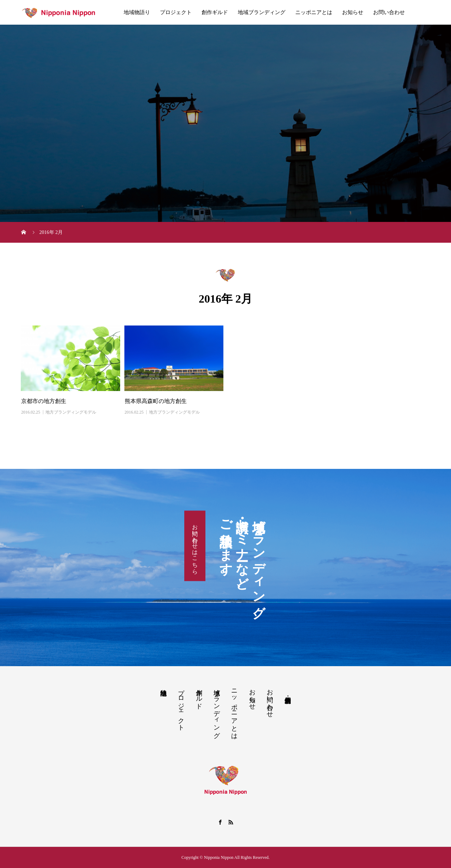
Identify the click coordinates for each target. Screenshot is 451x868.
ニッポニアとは (314, 12)
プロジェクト (176, 12)
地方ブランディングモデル (71, 412)
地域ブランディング (262, 12)
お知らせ (353, 12)
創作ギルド (215, 12)
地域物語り (137, 12)
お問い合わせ (389, 12)
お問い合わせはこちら (195, 546)
